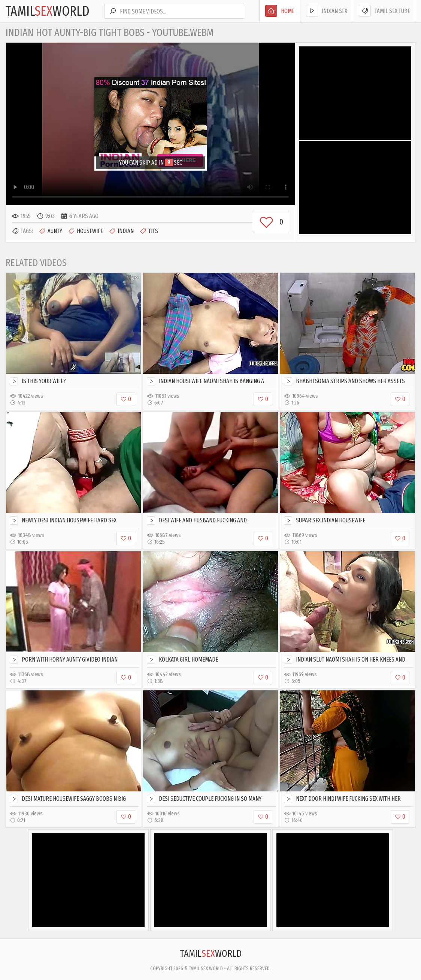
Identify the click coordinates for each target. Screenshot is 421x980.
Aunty (50, 231)
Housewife (85, 231)
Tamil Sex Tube (384, 11)
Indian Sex (327, 11)
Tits (149, 231)
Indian (121, 231)
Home (280, 11)
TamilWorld (48, 11)
